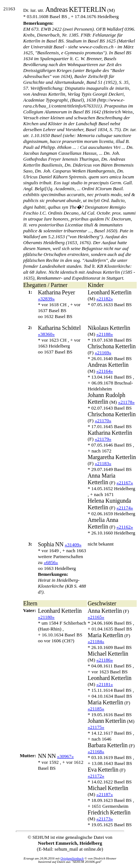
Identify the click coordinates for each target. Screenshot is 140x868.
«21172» (96, 776)
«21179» (103, 439)
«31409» (73, 545)
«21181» (104, 684)
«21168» (96, 751)
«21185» (96, 709)
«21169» (103, 353)
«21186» (104, 660)
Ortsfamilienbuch (72, 858)
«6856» (51, 562)
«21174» (125, 508)
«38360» (46, 334)
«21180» (46, 617)
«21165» (96, 617)
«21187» (104, 794)
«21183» (103, 463)
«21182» (104, 299)
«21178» (126, 402)
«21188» (104, 334)
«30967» (66, 756)
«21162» (125, 527)
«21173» (104, 819)
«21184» (96, 641)
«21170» (103, 421)
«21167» (125, 483)
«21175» (96, 727)
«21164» (104, 371)
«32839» (46, 299)
